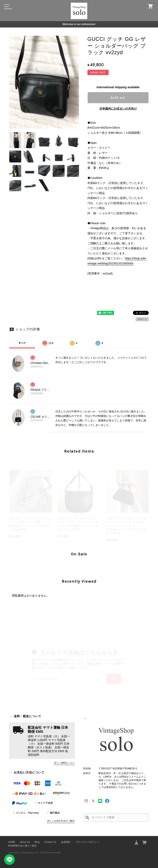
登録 (114, 679)
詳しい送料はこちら (64, 763)
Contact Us (50, 842)
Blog (37, 842)
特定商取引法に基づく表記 (22, 846)
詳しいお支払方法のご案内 (61, 821)
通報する (142, 319)
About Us (25, 842)
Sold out (118, 98)
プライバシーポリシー (87, 842)
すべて (22, 343)
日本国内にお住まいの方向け (118, 109)
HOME (12, 842)
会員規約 (66, 842)
